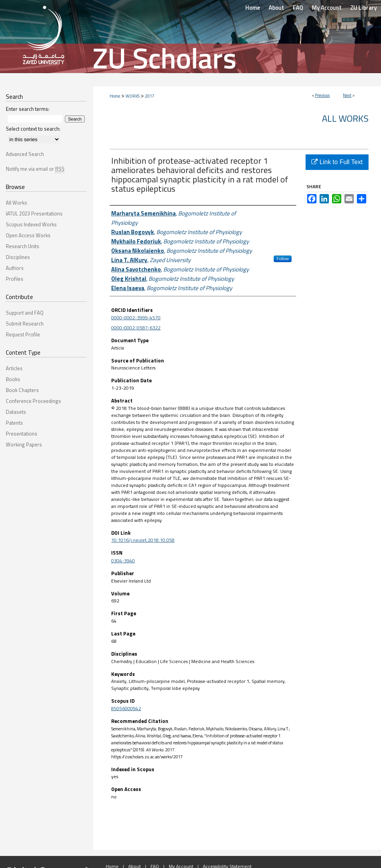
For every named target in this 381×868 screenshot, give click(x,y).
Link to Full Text (337, 162)
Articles (14, 368)
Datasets (16, 412)
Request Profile (23, 334)
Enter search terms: (28, 109)
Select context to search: (33, 129)
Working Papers (24, 444)
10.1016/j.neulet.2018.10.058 (143, 540)
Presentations (22, 434)
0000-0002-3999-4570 (136, 318)
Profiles (15, 279)
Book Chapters (22, 390)
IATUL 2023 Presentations (34, 213)
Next (347, 95)
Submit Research (25, 324)
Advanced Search (25, 154)
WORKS (133, 96)
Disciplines (18, 257)
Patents (14, 423)
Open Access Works (28, 235)
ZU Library (364, 8)
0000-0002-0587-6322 (136, 328)
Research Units (23, 246)
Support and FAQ (25, 313)
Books (13, 379)
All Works (345, 118)
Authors (15, 268)
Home (115, 96)
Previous (322, 95)
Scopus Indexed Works (31, 224)
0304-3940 (123, 561)
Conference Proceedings (33, 401)
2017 (150, 96)
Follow (283, 259)
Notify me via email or (35, 169)
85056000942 (126, 708)
